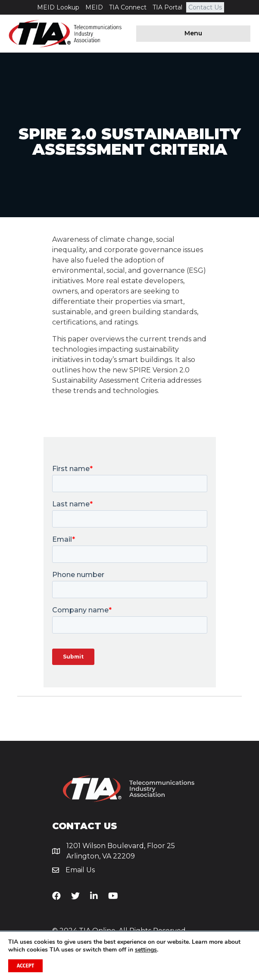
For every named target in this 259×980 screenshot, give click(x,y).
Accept (25, 966)
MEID (94, 7)
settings (146, 950)
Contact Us (205, 7)
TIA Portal (167, 7)
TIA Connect (128, 7)
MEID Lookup (58, 7)
